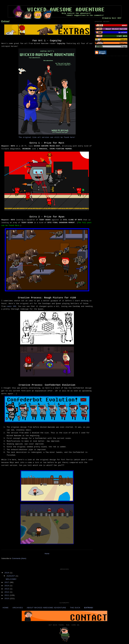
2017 (7, 582)
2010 (7, 598)
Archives (18, 608)
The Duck (75, 608)
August (11, 576)
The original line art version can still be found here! (47, 137)
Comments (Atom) (19, 558)
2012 (7, 592)
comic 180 (11, 306)
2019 (7, 573)
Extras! (6, 21)
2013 (7, 589)
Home (47, 554)
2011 (7, 595)
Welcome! (11, 579)
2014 (7, 586)
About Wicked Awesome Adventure (46, 608)
